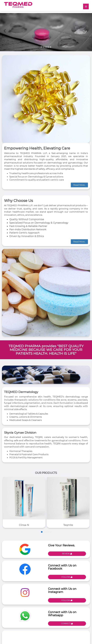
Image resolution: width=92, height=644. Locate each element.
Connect (67, 624)
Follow (67, 577)
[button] (5, 40)
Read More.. (79, 185)
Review (67, 554)
